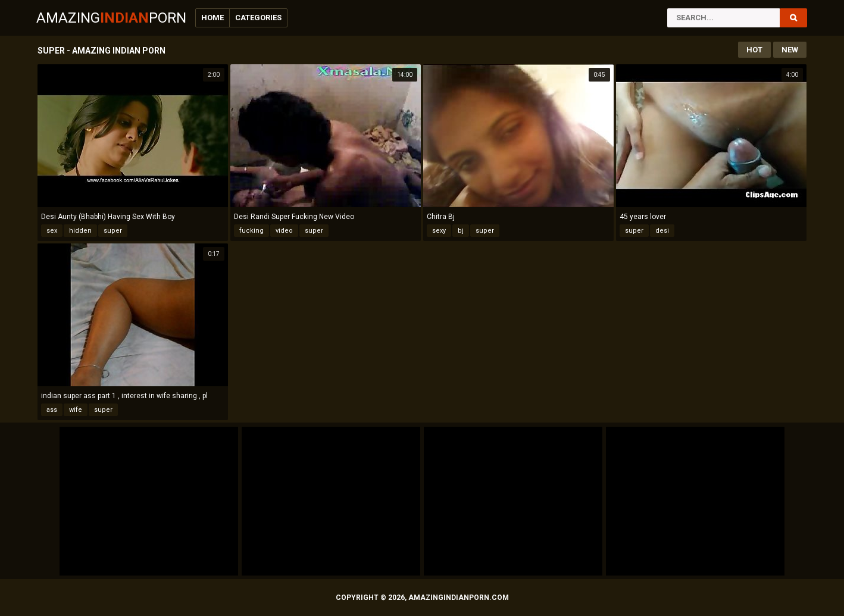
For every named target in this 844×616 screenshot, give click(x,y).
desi (662, 231)
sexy (439, 231)
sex (52, 231)
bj (461, 231)
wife (76, 410)
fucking (251, 231)
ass (52, 410)
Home (212, 18)
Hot (754, 50)
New (790, 50)
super (113, 231)
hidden (80, 231)
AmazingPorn (111, 18)
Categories (258, 18)
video (284, 231)
